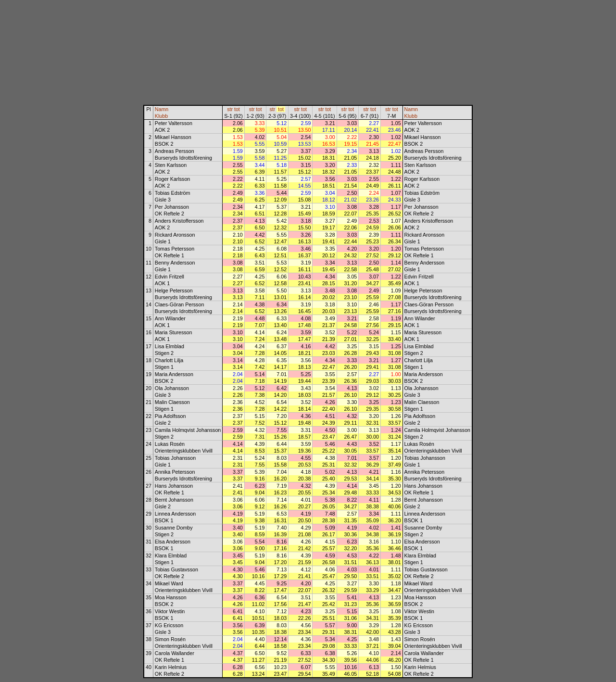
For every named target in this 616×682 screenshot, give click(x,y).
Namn (162, 109)
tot (237, 109)
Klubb (161, 116)
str (230, 109)
